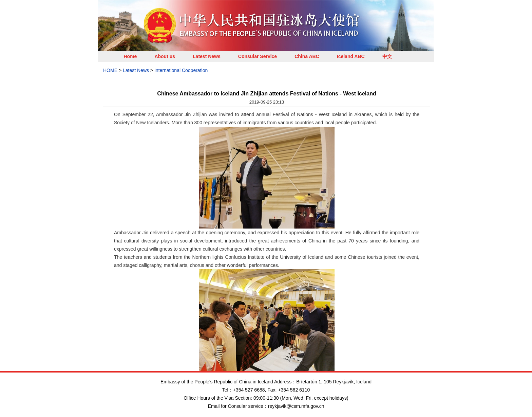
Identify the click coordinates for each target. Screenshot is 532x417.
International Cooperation (181, 70)
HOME (110, 70)
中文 (387, 56)
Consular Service (258, 56)
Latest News (207, 56)
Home (130, 56)
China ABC (307, 56)
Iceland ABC (351, 56)
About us (165, 56)
